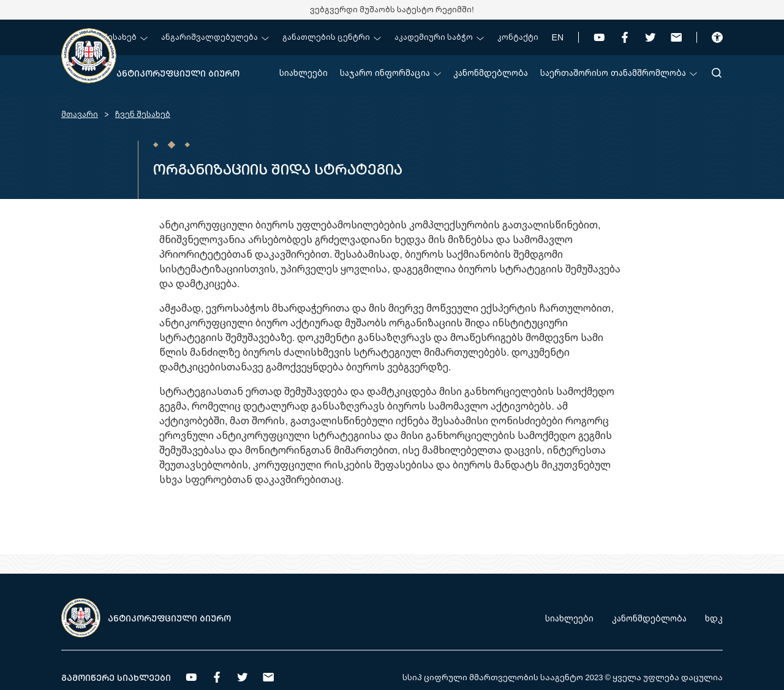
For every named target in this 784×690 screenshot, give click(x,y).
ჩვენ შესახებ (115, 37)
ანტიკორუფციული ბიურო (178, 73)
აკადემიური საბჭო (439, 37)
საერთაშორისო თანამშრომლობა (619, 73)
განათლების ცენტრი (332, 37)
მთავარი (80, 114)
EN (558, 37)
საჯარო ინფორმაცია (390, 73)
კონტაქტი (518, 37)
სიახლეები (303, 73)
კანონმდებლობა (491, 73)
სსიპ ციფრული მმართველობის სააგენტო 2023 (503, 677)
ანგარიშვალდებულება (215, 37)
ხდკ (714, 618)
